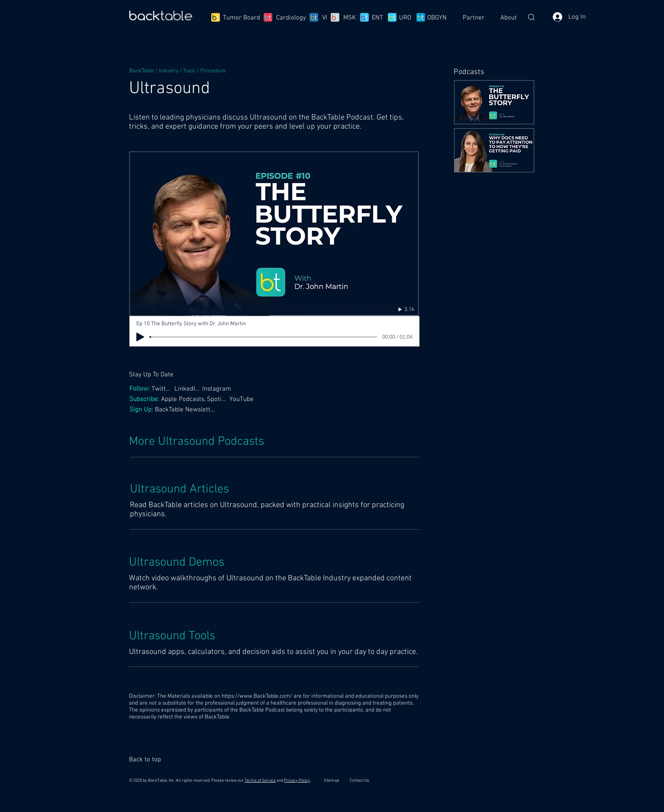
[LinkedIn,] (188, 389)
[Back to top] (149, 759)
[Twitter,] (163, 389)
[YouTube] (242, 399)
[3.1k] (397, 309)
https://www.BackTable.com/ (257, 696)
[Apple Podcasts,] (184, 399)
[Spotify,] (218, 399)
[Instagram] (219, 389)
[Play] (140, 337)
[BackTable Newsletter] (186, 409)
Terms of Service (260, 781)
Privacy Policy (297, 781)
